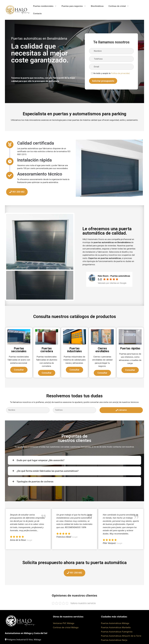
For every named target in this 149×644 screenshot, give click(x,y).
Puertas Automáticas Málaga (115, 623)
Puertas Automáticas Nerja (114, 640)
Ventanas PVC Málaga (64, 623)
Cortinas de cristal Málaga (66, 627)
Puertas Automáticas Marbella (116, 627)
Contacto (37, 14)
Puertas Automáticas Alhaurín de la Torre (121, 636)
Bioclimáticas (97, 6)
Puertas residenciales (46, 6)
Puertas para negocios (75, 6)
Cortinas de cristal (120, 6)
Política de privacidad (120, 73)
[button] (9, 242)
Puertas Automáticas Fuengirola (117, 632)
